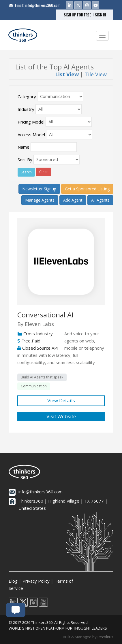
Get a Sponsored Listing (87, 189)
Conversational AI (45, 315)
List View (67, 74)
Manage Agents (40, 200)
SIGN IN (100, 15)
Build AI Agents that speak (42, 377)
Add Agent (73, 200)
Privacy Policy (36, 581)
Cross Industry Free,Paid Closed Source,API (38, 341)
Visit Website (61, 416)
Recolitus (105, 637)
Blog (13, 581)
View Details (61, 400)
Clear (44, 172)
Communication (34, 386)
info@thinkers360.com (43, 5)
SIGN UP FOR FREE (77, 15)
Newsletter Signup (39, 189)
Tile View (96, 74)
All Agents (100, 200)
